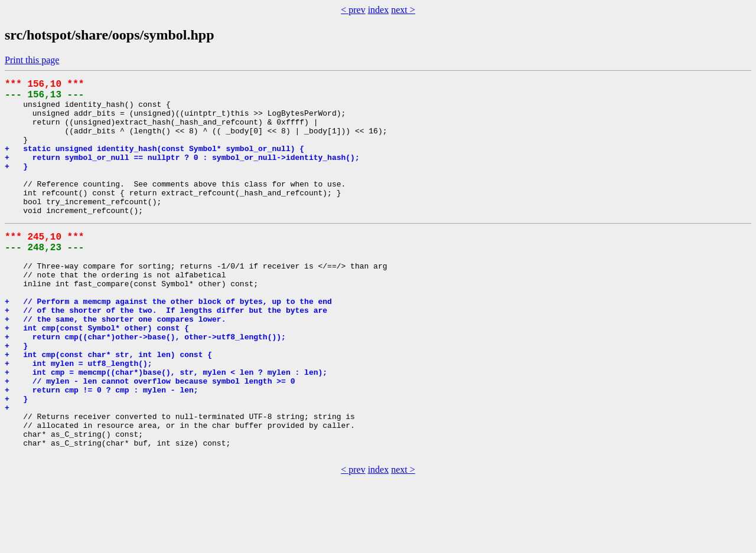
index (379, 10)
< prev (353, 10)
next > (403, 10)
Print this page (32, 60)
